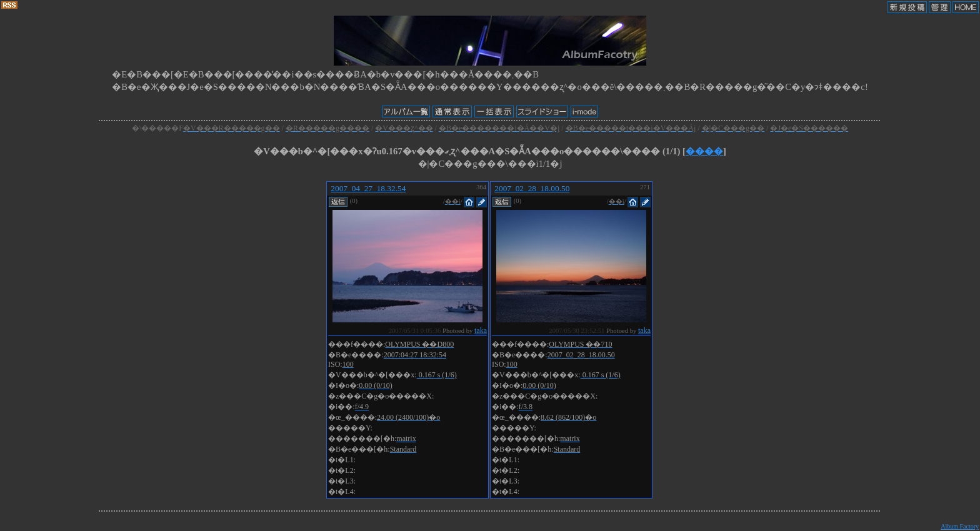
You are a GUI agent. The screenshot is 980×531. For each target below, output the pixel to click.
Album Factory (960, 526)
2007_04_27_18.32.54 (368, 188)
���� (704, 151)
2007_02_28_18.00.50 (532, 188)
